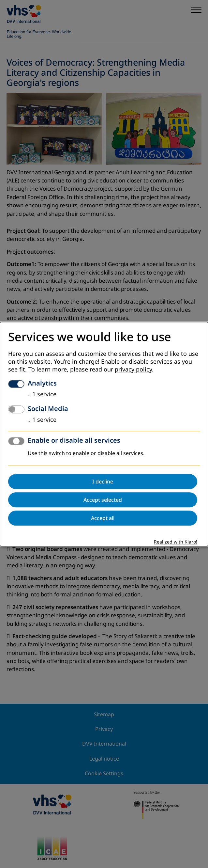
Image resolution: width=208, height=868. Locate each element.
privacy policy (133, 370)
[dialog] (104, 434)
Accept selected (103, 500)
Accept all (103, 518)
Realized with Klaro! (176, 542)
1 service (42, 394)
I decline (103, 481)
